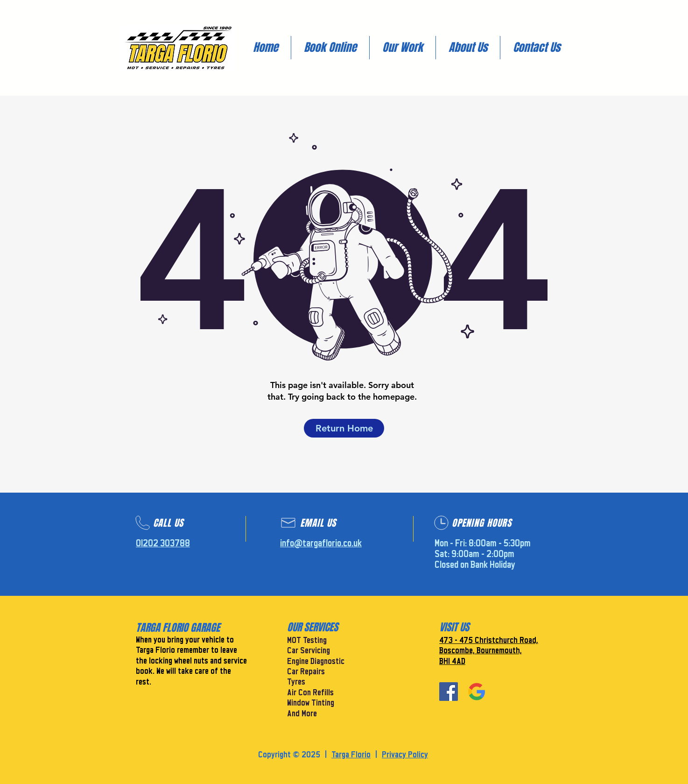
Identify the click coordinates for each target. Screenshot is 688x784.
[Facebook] (449, 692)
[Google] (477, 692)
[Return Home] (344, 428)
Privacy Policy (405, 755)
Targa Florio (351, 755)
